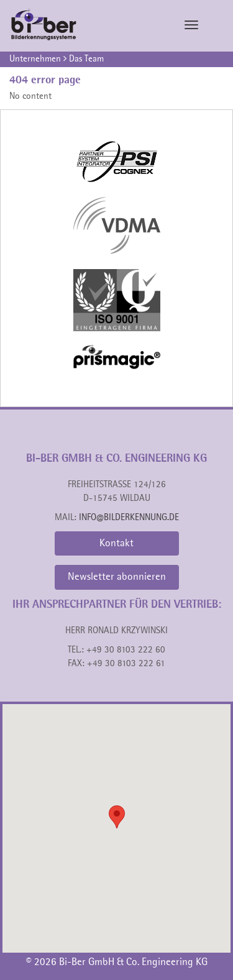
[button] (117, 817)
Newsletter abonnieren (117, 577)
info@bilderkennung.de (129, 518)
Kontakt (116, 543)
